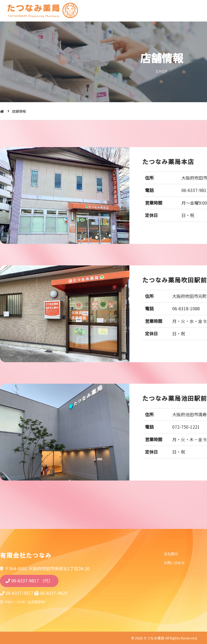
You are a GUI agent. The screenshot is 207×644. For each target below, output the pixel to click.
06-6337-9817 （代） (32, 581)
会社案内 (171, 554)
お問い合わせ (174, 563)
